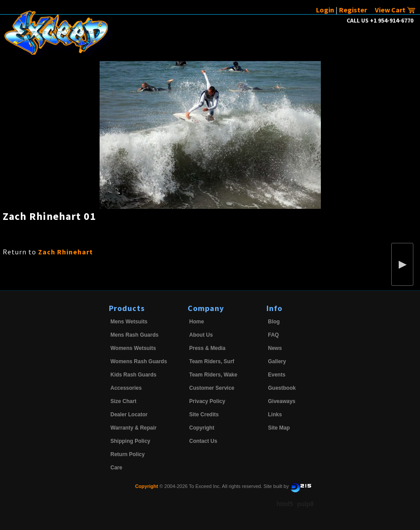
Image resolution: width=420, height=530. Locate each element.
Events (277, 375)
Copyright (202, 428)
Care (117, 468)
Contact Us (203, 441)
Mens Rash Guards (135, 335)
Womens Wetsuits (133, 348)
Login (325, 10)
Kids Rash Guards (134, 375)
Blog (274, 322)
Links (275, 415)
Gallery (277, 361)
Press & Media (208, 348)
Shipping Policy (131, 441)
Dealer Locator (129, 415)
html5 (285, 504)
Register (353, 10)
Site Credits (204, 415)
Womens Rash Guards (139, 361)
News (275, 348)
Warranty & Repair (134, 428)
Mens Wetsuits (129, 322)
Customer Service (212, 388)
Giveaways (282, 401)
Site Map (279, 428)
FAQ (274, 335)
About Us (201, 335)
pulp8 (305, 504)
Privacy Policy (207, 401)
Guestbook (282, 388)
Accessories (126, 388)
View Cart (395, 10)
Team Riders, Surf (212, 361)
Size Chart (124, 401)
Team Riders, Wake (214, 375)
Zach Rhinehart (66, 252)
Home (197, 322)
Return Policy (128, 454)
